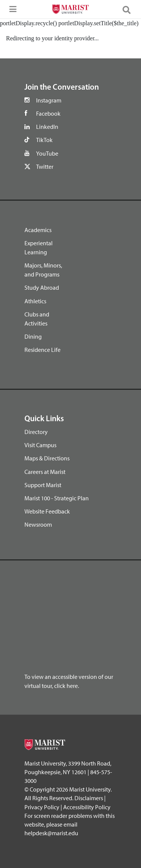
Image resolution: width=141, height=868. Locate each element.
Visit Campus (40, 445)
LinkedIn (47, 127)
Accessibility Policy (87, 807)
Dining (33, 336)
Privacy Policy (42, 807)
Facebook (48, 113)
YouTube (47, 153)
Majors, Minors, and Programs (43, 270)
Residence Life (42, 350)
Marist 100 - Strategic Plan (57, 498)
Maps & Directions (47, 458)
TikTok (44, 140)
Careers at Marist (45, 472)
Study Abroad (42, 287)
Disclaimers (89, 798)
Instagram (49, 100)
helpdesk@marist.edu (51, 833)
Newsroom (38, 524)
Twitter (45, 167)
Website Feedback (47, 511)
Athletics (35, 301)
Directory (36, 432)
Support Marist (43, 485)
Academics (38, 230)
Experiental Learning (39, 248)
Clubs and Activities (37, 319)
